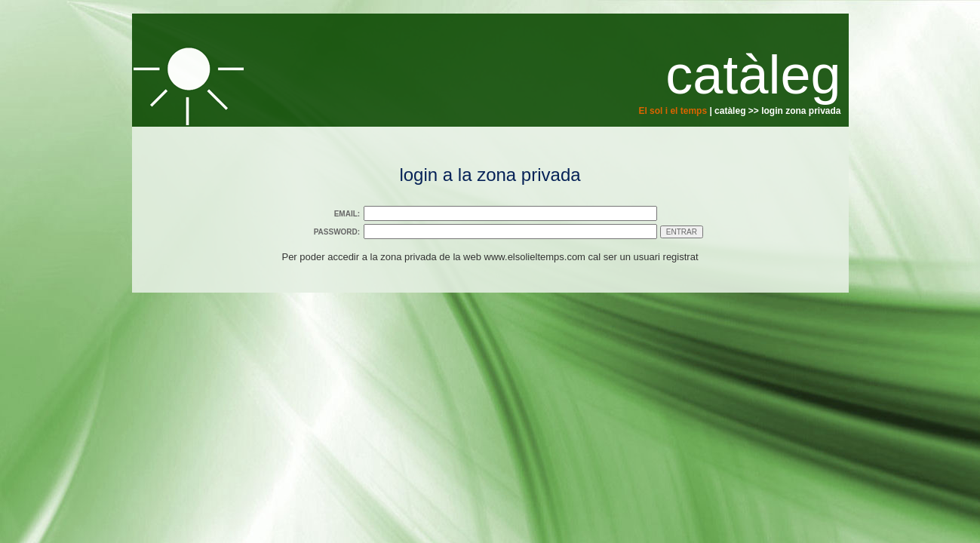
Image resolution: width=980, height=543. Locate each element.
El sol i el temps (673, 111)
